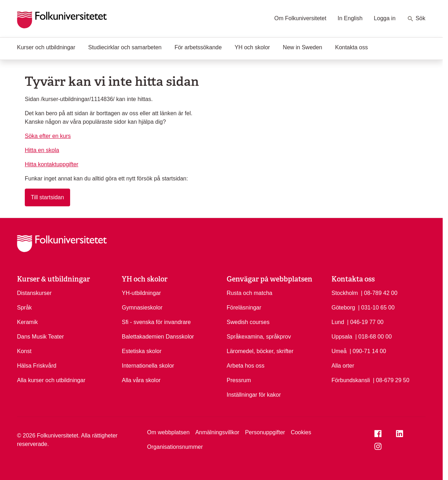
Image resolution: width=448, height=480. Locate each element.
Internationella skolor (148, 366)
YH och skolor (253, 47)
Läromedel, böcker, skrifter (260, 351)
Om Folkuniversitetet (300, 18)
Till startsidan (47, 197)
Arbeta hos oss (246, 366)
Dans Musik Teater (40, 337)
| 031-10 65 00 (376, 307)
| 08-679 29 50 (391, 380)
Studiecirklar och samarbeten (125, 47)
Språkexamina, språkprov (259, 337)
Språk (24, 308)
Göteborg (343, 308)
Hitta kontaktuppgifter (52, 164)
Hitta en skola (42, 150)
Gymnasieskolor (142, 308)
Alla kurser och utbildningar (51, 380)
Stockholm (345, 293)
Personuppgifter (265, 432)
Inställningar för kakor (254, 395)
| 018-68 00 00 (373, 336)
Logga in (385, 18)
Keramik (27, 322)
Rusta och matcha (249, 293)
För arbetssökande (198, 47)
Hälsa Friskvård (37, 366)
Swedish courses (248, 322)
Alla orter (343, 366)
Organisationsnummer (175, 447)
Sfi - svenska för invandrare (156, 322)
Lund (338, 322)
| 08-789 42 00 (379, 292)
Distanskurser (34, 293)
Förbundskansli (351, 380)
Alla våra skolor (141, 380)
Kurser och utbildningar (46, 47)
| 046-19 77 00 (365, 322)
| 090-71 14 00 (368, 351)
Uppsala (342, 337)
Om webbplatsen (168, 432)
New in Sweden (303, 47)
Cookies (301, 432)
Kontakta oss (351, 47)
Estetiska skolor (142, 351)
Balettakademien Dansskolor (158, 337)
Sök (416, 19)
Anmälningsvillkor (217, 432)
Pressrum (239, 380)
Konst (24, 351)
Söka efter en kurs (48, 136)
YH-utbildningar (141, 293)
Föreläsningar (244, 308)
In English (350, 18)
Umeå (339, 351)
